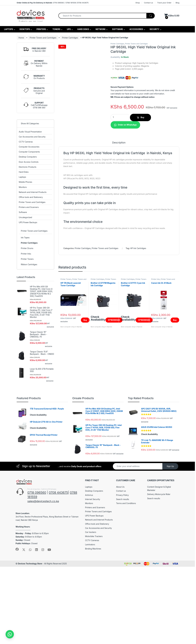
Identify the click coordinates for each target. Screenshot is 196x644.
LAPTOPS (8, 29)
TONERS (56, 29)
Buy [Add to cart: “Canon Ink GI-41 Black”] (175, 450)
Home (21, 38)
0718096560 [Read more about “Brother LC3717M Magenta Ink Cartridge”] (114, 450)
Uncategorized (25, 217)
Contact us (149, 3)
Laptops (22, 177)
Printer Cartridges (70, 38)
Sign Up (170, 544)
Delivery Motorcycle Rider (159, 572)
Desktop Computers (28, 157)
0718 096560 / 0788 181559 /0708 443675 (53, 3)
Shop (138, 3)
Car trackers (91, 609)
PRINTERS (41, 29)
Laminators (90, 622)
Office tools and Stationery (31, 197)
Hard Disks (24, 172)
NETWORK (100, 29)
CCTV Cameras (26, 142)
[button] (125, 125)
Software (23, 212)
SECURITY (154, 29)
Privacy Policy (122, 572)
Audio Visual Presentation (30, 132)
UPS (69, 29)
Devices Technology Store (30, 641)
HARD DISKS (83, 29)
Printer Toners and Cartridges (43, 38)
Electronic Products (28, 167)
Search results (123, 576)
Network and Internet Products (33, 192)
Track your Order (164, 3)
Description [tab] (119, 273)
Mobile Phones (25, 182)
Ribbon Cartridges (29, 264)
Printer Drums (27, 248)
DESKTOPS (24, 29)
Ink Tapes (25, 238)
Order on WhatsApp (127, 125)
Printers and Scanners (29, 207)
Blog (177, 3)
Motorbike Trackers (94, 614)
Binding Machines (93, 626)
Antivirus (89, 572)
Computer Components (29, 152)
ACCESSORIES (136, 29)
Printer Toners (66, 409)
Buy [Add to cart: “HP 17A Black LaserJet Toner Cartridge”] (85, 450)
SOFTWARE (117, 29)
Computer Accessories (29, 147)
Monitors (23, 187)
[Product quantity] (120, 117)
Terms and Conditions (126, 581)
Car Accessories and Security (32, 137)
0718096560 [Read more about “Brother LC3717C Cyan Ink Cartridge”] (144, 450)
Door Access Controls (29, 162)
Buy (142, 117)
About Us (120, 564)
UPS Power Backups (28, 222)
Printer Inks (155, 409)
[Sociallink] (17, 627)
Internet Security (93, 576)
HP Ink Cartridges (138, 378)
